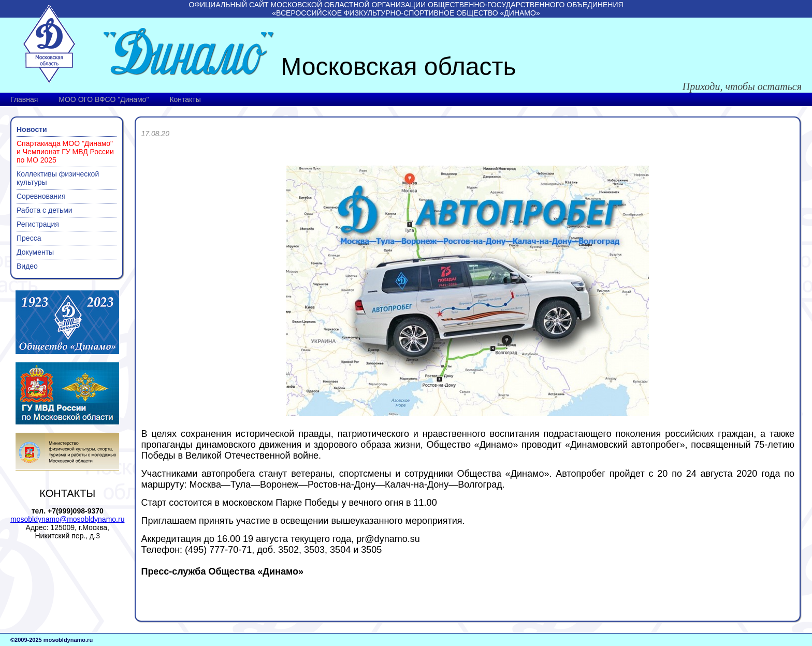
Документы (35, 252)
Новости (32, 129)
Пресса (29, 238)
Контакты (185, 99)
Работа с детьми (45, 210)
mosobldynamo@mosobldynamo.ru (67, 519)
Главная (24, 99)
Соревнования (41, 196)
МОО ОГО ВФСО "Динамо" (104, 99)
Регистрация (38, 224)
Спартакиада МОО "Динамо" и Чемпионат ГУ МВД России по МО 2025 (65, 152)
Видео (27, 266)
